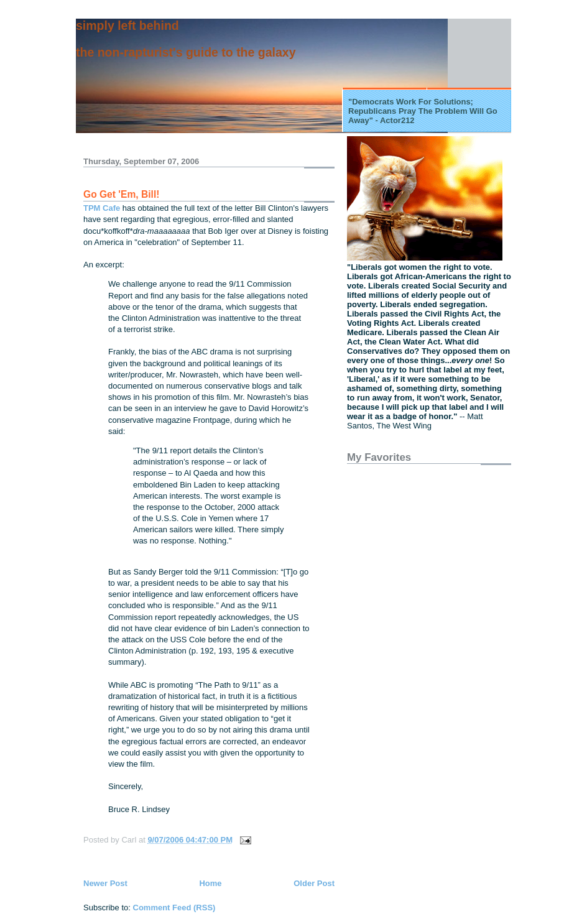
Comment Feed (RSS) (174, 908)
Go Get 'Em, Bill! (121, 194)
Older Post (314, 883)
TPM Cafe (102, 208)
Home (210, 883)
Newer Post (105, 883)
